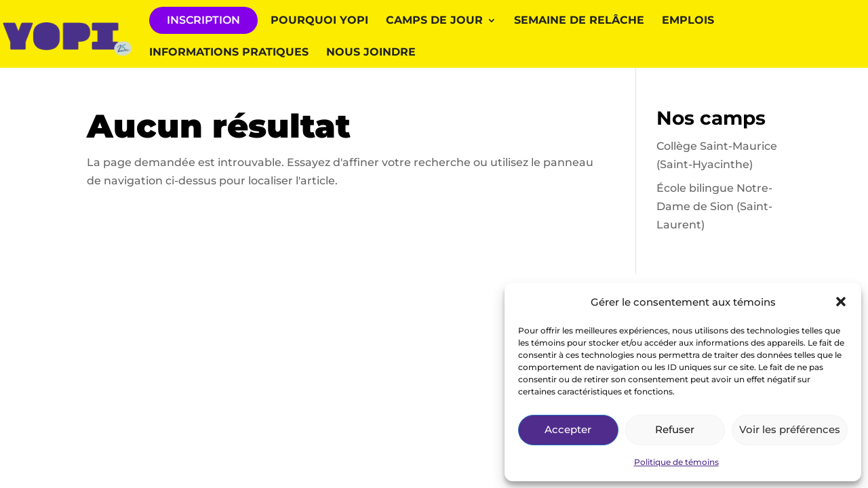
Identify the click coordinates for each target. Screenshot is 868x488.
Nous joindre (371, 53)
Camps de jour (434, 21)
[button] (841, 302)
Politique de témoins (676, 462)
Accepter (568, 429)
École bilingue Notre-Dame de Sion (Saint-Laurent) (714, 206)
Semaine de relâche (579, 21)
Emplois (688, 21)
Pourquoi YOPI (319, 21)
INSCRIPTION (203, 20)
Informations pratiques (229, 53)
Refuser (675, 429)
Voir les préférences (790, 429)
